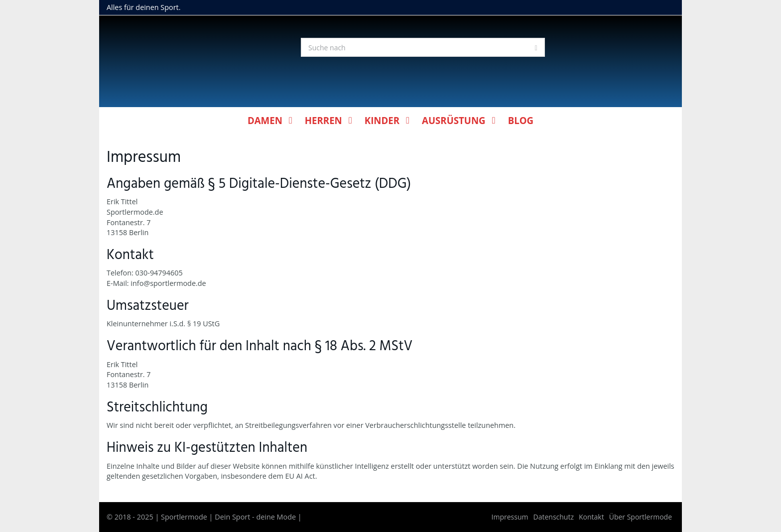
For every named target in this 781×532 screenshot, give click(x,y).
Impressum (510, 517)
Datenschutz (554, 517)
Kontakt (591, 517)
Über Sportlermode (641, 517)
